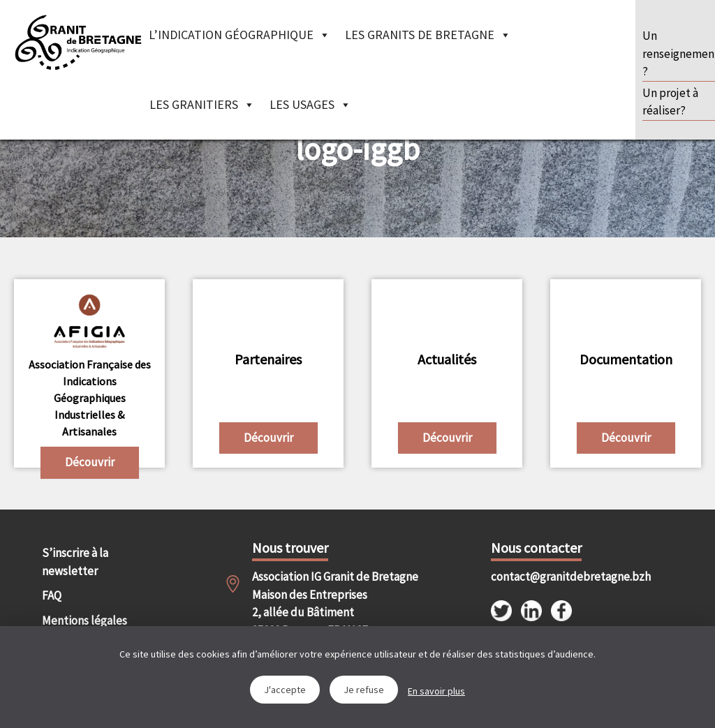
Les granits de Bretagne (428, 35)
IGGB (78, 42)
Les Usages (310, 104)
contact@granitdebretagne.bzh (544, 577)
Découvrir (90, 462)
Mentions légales (84, 621)
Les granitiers (202, 104)
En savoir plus (436, 691)
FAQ (52, 595)
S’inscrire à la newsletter (75, 562)
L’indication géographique (239, 35)
